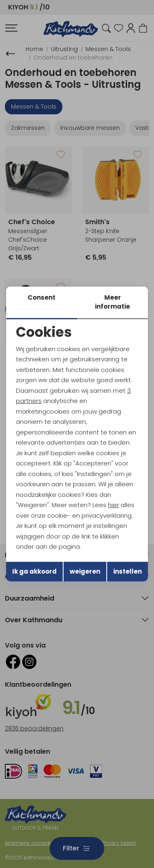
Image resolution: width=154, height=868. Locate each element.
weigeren (85, 571)
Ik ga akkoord (34, 571)
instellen (128, 571)
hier (113, 505)
